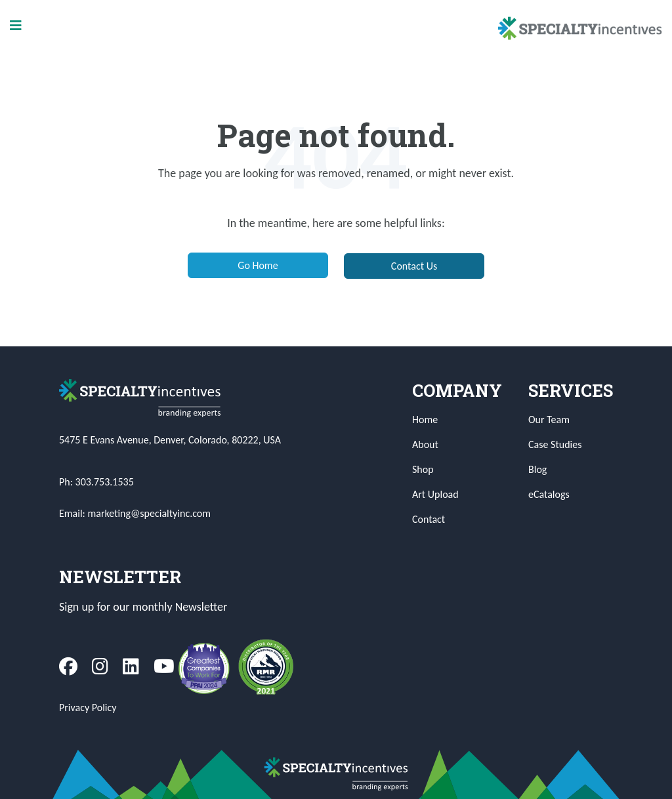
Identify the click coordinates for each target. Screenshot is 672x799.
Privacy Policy (88, 707)
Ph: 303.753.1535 (96, 482)
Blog (537, 469)
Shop (423, 469)
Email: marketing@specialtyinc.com (135, 513)
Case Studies (555, 444)
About (425, 444)
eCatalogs (549, 494)
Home (425, 420)
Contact (429, 519)
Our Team (549, 420)
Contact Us (414, 266)
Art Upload (435, 494)
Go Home (258, 265)
